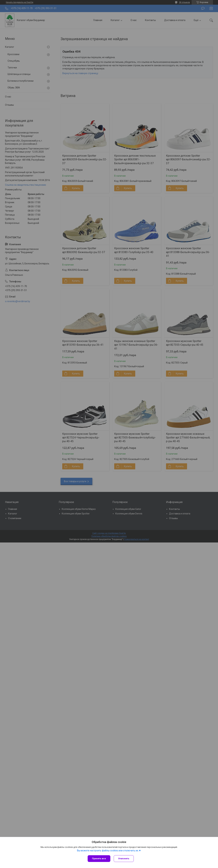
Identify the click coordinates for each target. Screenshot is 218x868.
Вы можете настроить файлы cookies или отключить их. (108, 851)
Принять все (99, 859)
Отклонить (124, 859)
